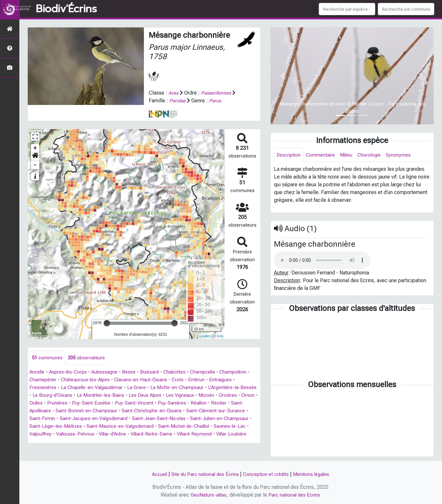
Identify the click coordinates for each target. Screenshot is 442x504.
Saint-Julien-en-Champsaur (60, 426)
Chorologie (375, 155)
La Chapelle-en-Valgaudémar (96, 388)
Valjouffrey (127, 434)
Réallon (247, 403)
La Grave (143, 388)
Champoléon (244, 372)
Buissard (156, 372)
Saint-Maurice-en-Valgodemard (192, 426)
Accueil (155, 474)
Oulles (78, 403)
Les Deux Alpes (169, 395)
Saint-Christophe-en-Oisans (195, 411)
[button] (35, 156)
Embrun (206, 380)
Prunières (100, 403)
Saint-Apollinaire (72, 411)
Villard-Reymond (66, 442)
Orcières (39, 403)
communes (48, 358)
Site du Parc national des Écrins (203, 474)
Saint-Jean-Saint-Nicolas (219, 419)
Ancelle (38, 372)
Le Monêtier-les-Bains (122, 395)
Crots (187, 380)
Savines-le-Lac (93, 434)
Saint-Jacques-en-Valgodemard (150, 419)
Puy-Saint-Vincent (180, 403)
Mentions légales (315, 474)
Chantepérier (47, 380)
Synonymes (405, 155)
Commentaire (323, 155)
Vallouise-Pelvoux (164, 434)
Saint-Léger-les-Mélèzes (124, 426)
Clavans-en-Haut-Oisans (149, 380)
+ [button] (35, 148)
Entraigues (231, 380)
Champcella (211, 372)
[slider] (107, 323)
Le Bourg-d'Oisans (72, 395)
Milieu (350, 155)
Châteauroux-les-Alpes (92, 380)
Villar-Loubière (105, 442)
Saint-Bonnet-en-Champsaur (127, 411)
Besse (135, 372)
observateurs (89, 358)
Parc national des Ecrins (295, 495)
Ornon (60, 403)
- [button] (35, 165)
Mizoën (235, 395)
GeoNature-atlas (208, 495)
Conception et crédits (267, 474)
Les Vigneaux (207, 395)
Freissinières (44, 388)
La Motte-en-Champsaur (185, 388)
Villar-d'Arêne (203, 434)
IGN (220, 336)
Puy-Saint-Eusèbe (136, 403)
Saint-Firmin (96, 419)
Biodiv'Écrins (66, 9)
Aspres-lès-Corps (71, 372)
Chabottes (182, 372)
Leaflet (205, 336)
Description (290, 155)
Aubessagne (109, 372)
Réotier (41, 411)
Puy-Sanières (220, 403)
